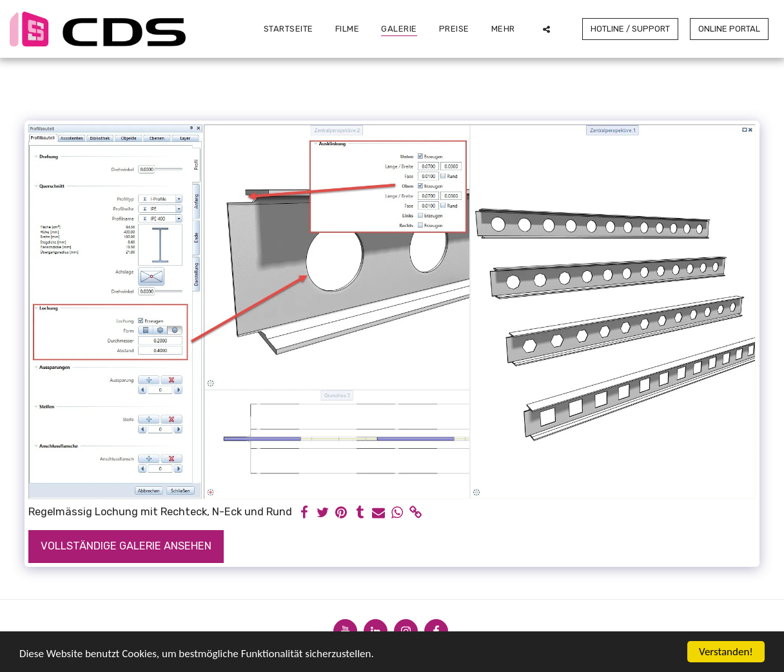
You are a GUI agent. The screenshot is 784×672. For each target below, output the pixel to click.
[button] (546, 29)
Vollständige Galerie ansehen (126, 546)
